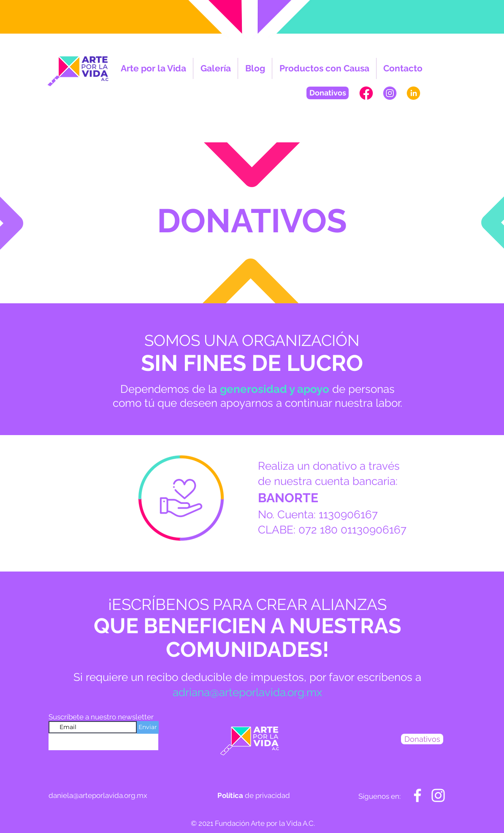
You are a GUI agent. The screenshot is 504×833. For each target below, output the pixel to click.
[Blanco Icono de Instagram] (438, 795)
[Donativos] (328, 93)
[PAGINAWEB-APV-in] (413, 93)
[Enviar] (148, 727)
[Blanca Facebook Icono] (417, 795)
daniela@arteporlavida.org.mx (98, 795)
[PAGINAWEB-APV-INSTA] (390, 93)
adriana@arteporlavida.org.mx (247, 692)
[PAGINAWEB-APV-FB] (366, 93)
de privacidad (254, 795)
